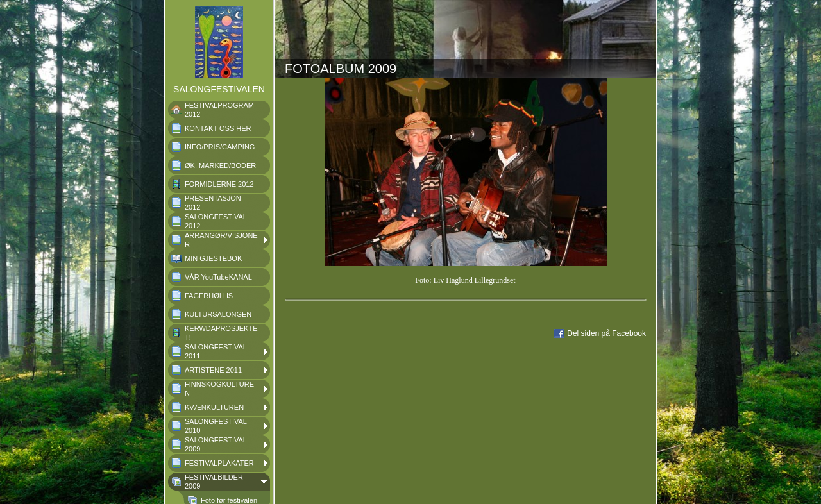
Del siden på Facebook (606, 333)
